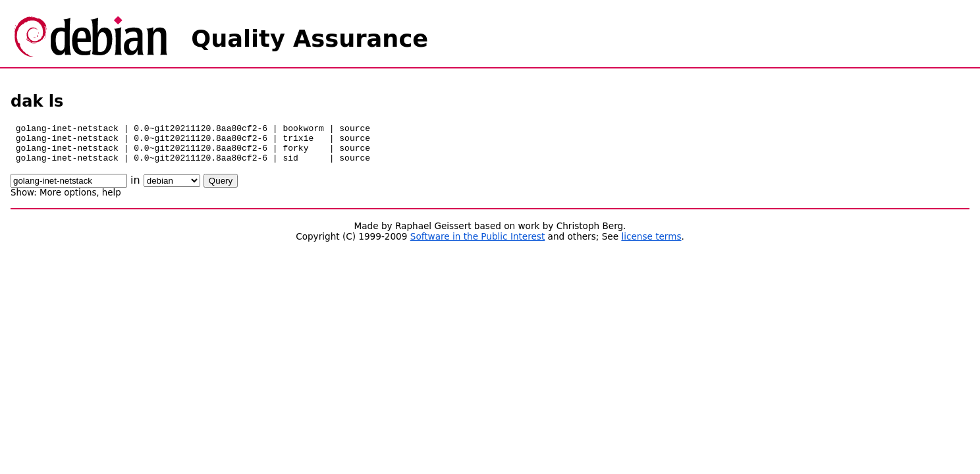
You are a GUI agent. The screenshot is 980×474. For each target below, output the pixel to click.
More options (68, 200)
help (112, 200)
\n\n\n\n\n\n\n (172, 189)
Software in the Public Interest (478, 244)
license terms (651, 244)
